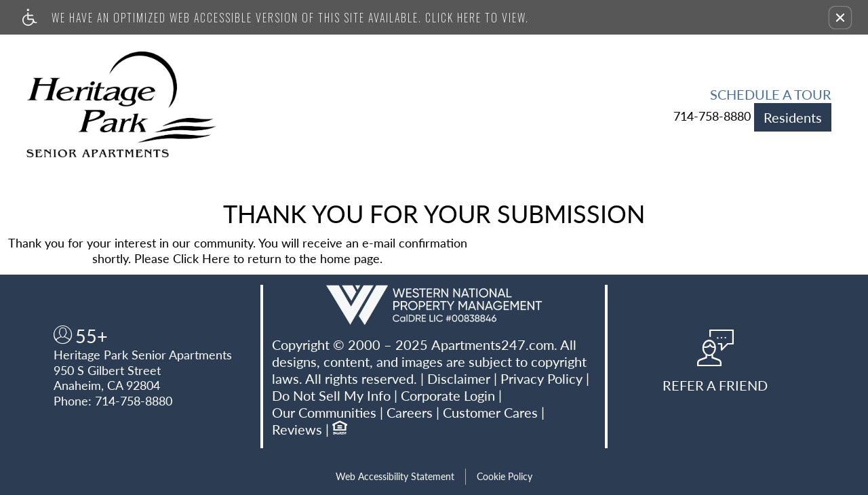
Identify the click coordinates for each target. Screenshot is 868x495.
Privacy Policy (541, 378)
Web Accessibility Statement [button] (395, 476)
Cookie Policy (505, 476)
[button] (840, 18)
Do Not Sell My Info (331, 395)
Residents (793, 117)
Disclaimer (459, 378)
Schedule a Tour (771, 94)
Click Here (201, 258)
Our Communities (324, 412)
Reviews (297, 429)
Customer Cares (490, 412)
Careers (410, 412)
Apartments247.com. (494, 344)
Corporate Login (448, 395)
